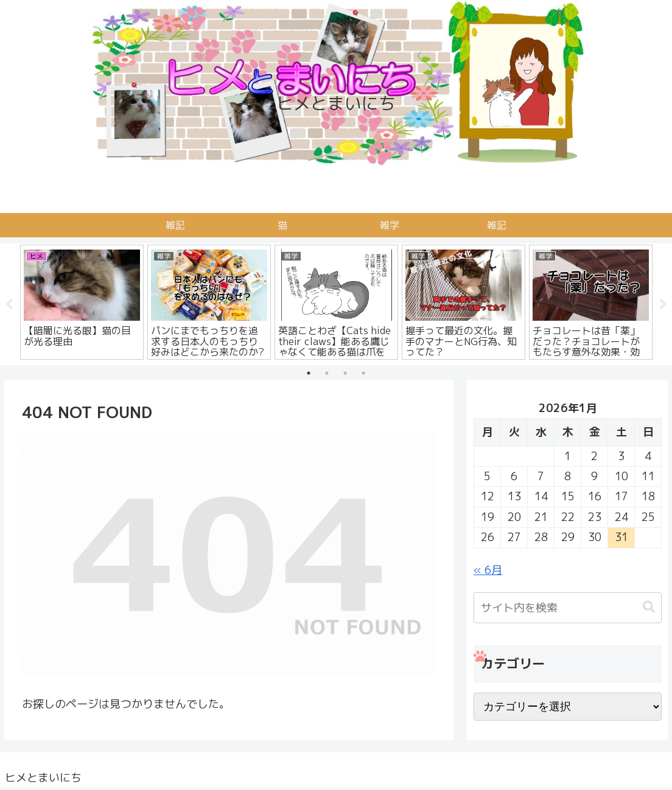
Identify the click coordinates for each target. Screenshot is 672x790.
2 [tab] (327, 373)
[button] (649, 607)
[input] (568, 608)
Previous (9, 304)
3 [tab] (345, 373)
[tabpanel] (82, 302)
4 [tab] (363, 373)
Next (663, 304)
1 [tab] (309, 373)
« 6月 (488, 570)
